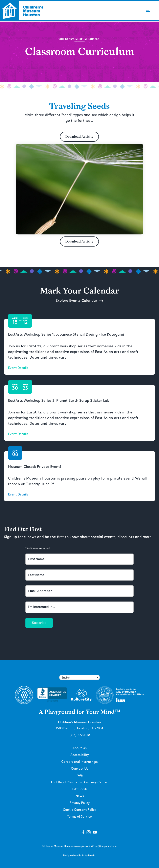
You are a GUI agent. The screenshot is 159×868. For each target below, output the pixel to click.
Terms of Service (80, 817)
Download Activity (79, 137)
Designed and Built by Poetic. (79, 856)
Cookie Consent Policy (79, 810)
